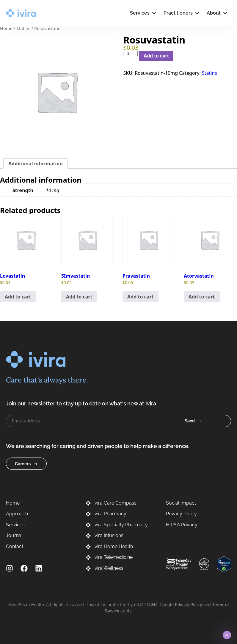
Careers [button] (23, 464)
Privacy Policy (189, 605)
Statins (23, 28)
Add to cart (156, 56)
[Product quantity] (130, 53)
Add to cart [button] (18, 297)
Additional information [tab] (36, 164)
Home (6, 28)
